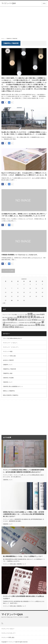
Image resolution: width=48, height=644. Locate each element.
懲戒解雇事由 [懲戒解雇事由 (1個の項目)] (21, 320)
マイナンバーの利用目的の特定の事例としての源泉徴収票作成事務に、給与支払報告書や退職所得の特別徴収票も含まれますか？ (24, 471)
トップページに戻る (8, 271)
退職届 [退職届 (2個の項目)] (6, 327)
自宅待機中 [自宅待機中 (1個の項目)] (38, 323)
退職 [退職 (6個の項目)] (38, 325)
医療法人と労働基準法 (9, 391)
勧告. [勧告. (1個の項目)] (4, 317)
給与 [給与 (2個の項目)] (12, 322)
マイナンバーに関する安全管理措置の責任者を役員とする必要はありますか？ (24, 597)
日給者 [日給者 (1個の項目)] (39, 320)
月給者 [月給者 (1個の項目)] (43, 320)
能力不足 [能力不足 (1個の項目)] (27, 323)
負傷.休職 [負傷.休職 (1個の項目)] (30, 325)
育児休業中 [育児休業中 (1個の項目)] (22, 323)
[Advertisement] (24, 21)
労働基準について (8, 365)
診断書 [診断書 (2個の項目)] (21, 325)
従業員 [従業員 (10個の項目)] (32, 317)
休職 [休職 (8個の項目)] (30, 314)
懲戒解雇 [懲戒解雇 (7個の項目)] (12, 320)
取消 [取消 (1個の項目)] (6, 317)
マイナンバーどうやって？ (8, 633)
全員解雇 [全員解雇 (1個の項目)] (38, 315)
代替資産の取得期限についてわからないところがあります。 (20, 255)
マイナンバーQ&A (9, 3)
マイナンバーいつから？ (8, 629)
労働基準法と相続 (8, 373)
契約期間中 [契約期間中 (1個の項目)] (10, 317)
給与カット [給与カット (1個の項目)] (16, 323)
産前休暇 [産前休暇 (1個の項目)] (8, 323)
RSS (2, 623)
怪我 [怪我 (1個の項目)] (41, 317)
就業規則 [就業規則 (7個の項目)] (22, 317)
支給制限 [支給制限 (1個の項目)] (29, 320)
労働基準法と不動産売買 (9, 369)
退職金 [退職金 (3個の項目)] (12, 327)
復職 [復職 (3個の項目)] (38, 317)
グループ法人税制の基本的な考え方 (12, 338)
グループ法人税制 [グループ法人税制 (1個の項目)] (12, 315)
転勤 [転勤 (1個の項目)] (34, 325)
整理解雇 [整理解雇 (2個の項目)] (35, 320)
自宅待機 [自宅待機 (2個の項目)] (33, 322)
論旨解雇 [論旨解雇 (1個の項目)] (25, 325)
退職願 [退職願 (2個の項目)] (17, 327)
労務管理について (8, 382)
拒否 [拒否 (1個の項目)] (26, 320)
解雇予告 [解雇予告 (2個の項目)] (8, 325)
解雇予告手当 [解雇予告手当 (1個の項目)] (15, 325)
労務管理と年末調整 (8, 378)
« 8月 (4, 303)
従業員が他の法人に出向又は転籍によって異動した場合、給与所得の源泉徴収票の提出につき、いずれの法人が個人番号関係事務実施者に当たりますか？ (24, 514)
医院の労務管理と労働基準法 (11, 395)
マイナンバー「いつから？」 (11, 343)
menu (44, 3)
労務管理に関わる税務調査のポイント (13, 386)
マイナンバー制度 (8, 352)
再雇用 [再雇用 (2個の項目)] (42, 314)
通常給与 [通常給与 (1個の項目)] (21, 327)
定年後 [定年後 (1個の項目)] (15, 317)
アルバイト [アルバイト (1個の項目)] (5, 315)
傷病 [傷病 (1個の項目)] (34, 315)
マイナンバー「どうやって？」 (11, 347)
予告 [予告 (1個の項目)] (26, 315)
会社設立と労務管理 (8, 360)
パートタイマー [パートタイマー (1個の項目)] (21, 315)
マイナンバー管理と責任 (9, 356)
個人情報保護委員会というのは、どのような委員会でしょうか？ (23, 556)
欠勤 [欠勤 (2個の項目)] (4, 322)
